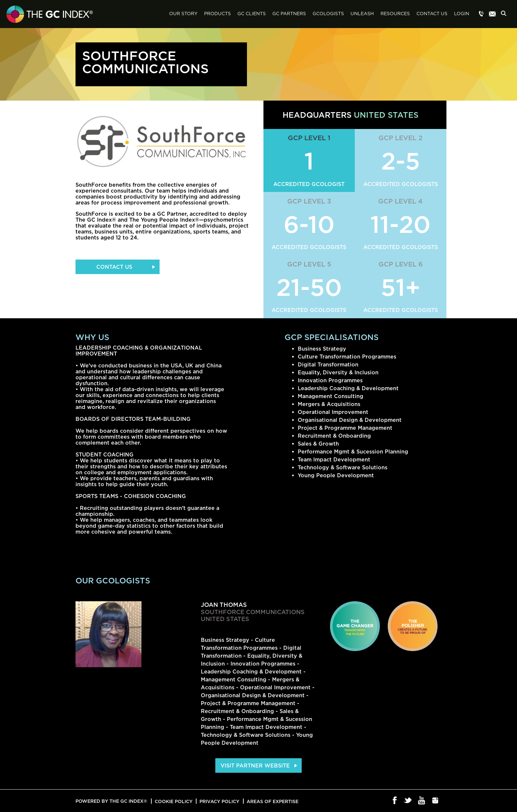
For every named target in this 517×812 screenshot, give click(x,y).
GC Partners (289, 14)
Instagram (435, 801)
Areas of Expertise (273, 801)
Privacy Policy (219, 801)
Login (462, 14)
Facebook (395, 801)
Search (505, 14)
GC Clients (252, 14)
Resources (395, 14)
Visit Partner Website (255, 765)
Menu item (481, 14)
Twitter (408, 801)
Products (217, 14)
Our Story (183, 14)
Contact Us (432, 14)
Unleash (362, 14)
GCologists (328, 14)
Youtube (422, 801)
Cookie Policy (174, 801)
